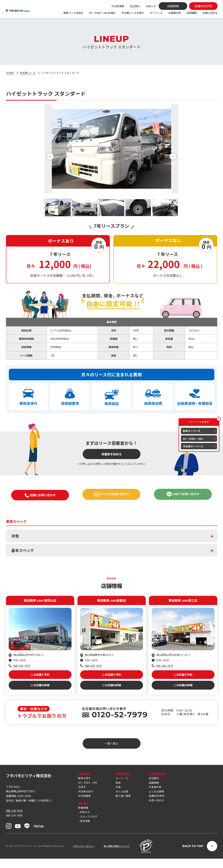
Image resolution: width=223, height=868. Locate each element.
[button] (50, 157)
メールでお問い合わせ (111, 497)
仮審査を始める (112, 456)
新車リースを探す (73, 13)
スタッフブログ (89, 827)
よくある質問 (160, 800)
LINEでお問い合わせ (183, 497)
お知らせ (151, 6)
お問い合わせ (210, 13)
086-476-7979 (93, 670)
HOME (10, 73)
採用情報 (192, 13)
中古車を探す (86, 800)
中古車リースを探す (133, 13)
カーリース (156, 13)
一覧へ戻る (111, 750)
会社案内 (135, 6)
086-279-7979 (22, 670)
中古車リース (28, 73)
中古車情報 (118, 6)
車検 (120, 790)
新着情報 (84, 818)
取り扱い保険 (126, 805)
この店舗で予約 (40, 679)
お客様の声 (174, 13)
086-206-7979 (165, 670)
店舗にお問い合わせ (40, 498)
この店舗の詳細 (40, 691)
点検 (120, 795)
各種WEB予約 (160, 805)
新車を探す (85, 785)
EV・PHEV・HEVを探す (102, 13)
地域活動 (85, 832)
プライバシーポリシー (85, 855)
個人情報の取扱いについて (120, 855)
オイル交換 (124, 800)
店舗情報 (157, 790)
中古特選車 (85, 805)
